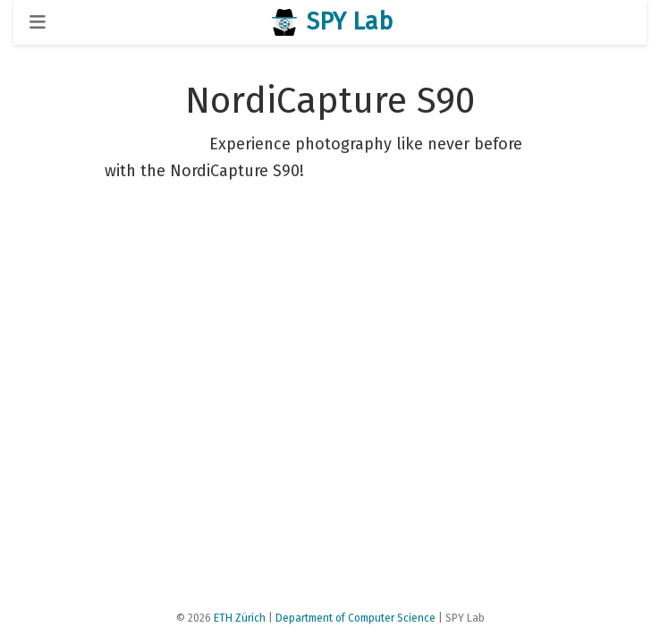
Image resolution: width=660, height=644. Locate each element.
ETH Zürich (240, 618)
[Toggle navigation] (38, 22)
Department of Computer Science (355, 618)
